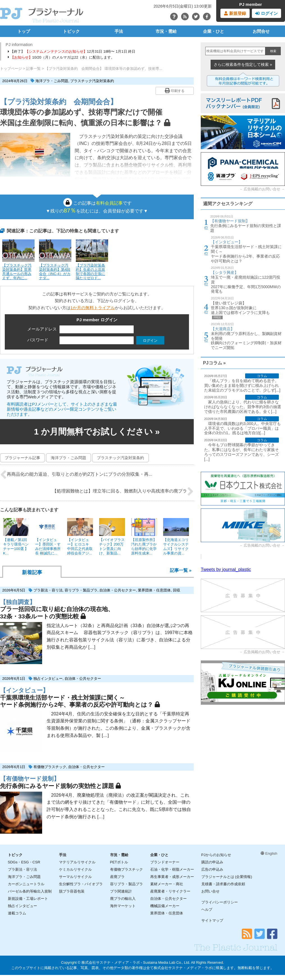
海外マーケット (123, 906)
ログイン (266, 13)
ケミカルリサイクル (75, 869)
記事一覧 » (181, 570)
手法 (119, 31)
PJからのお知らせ (216, 855)
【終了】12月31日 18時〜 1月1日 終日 (72, 51)
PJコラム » (214, 363)
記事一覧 (33, 69)
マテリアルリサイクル (77, 862)
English (269, 853)
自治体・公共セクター (118, 590)
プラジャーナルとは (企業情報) (227, 877)
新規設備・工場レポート (28, 899)
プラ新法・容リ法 (48, 590)
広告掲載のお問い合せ (262, 189)
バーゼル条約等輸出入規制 (30, 891)
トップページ (11, 69)
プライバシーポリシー (220, 902)
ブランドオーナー (165, 862)
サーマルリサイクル (75, 877)
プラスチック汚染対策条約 (92, 81)
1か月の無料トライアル (93, 308)
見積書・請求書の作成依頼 (223, 884)
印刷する (175, 91)
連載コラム (17, 913)
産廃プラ (117, 877)
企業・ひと (214, 31)
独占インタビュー (48, 679)
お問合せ (261, 31)
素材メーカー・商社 (167, 884)
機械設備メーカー (165, 906)
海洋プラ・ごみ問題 (52, 81)
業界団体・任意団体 (154, 590)
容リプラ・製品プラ (81, 590)
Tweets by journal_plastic (226, 569)
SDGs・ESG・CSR (24, 862)
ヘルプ (207, 909)
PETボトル (119, 862)
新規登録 (235, 13)
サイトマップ (212, 920)
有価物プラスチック (50, 767)
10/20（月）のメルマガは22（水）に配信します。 (61, 57)
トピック (71, 31)
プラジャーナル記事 (22, 458)
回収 (177, 590)
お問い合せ (210, 891)
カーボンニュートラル (26, 884)
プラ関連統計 (121, 891)
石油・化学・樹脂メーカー (172, 869)
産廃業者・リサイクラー (170, 891)
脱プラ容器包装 (72, 891)
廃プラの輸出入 (123, 899)
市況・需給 (166, 31)
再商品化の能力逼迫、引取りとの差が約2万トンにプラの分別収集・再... (76, 475)
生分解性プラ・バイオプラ (81, 884)
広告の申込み (212, 869)
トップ (24, 31)
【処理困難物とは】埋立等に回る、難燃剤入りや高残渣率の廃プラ (123, 491)
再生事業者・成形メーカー (172, 877)
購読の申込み (212, 862)
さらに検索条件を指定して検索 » (243, 64)
